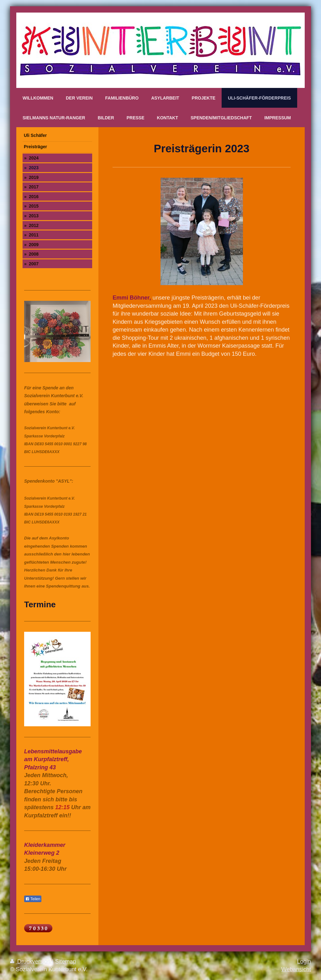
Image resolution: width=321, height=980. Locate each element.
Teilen (33, 899)
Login (304, 961)
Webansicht (296, 969)
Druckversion (31, 961)
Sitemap (66, 961)
